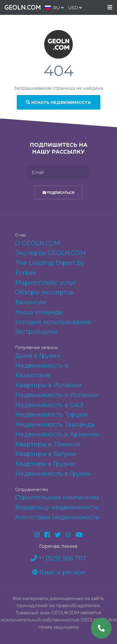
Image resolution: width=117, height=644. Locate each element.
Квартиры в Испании (48, 385)
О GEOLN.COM (38, 243)
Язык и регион (59, 572)
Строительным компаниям (57, 497)
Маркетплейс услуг (46, 283)
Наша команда (39, 312)
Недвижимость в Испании (57, 395)
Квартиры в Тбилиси (48, 444)
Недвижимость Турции (51, 415)
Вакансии (31, 302)
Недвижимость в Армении (57, 434)
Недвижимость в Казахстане (42, 370)
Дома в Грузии (38, 356)
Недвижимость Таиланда (55, 424)
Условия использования (53, 322)
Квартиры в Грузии (45, 464)
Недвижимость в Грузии (53, 474)
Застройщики (37, 332)
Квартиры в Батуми (46, 454)
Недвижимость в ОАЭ (49, 405)
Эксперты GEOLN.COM (51, 253)
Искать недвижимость (59, 102)
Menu (110, 8)
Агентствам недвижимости (57, 517)
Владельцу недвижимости (57, 507)
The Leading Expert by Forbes (50, 268)
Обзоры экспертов (44, 292)
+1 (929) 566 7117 (59, 558)
